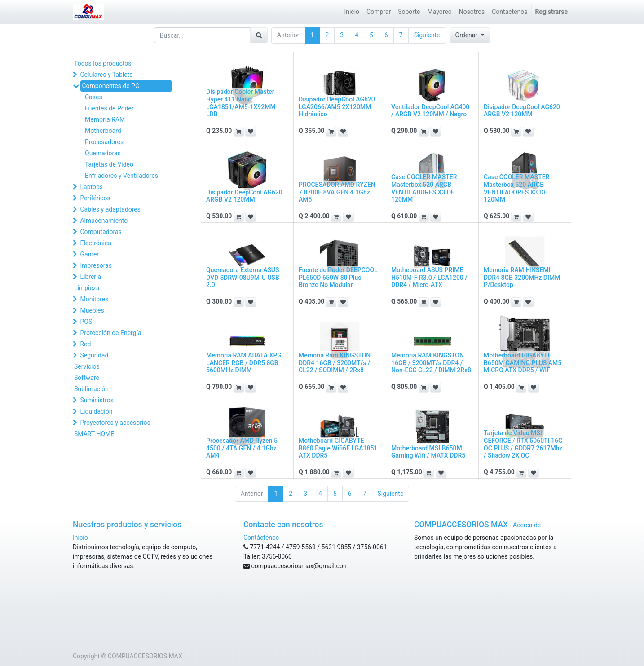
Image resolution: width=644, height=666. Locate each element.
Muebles (92, 310)
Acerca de (527, 525)
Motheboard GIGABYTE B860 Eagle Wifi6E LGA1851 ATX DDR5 (338, 448)
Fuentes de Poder (109, 108)
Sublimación (91, 389)
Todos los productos (103, 63)
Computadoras (101, 232)
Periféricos (95, 198)
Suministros (97, 400)
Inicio (80, 538)
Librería (90, 277)
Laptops (91, 187)
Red (85, 344)
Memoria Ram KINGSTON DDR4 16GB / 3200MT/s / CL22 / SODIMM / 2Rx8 (335, 363)
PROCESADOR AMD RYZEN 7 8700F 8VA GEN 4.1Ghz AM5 (337, 192)
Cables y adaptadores (110, 209)
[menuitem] (352, 12)
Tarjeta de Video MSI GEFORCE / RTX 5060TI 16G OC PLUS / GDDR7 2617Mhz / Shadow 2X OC (523, 444)
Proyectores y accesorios (115, 423)
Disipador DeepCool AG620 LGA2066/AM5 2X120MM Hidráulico (337, 107)
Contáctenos (261, 538)
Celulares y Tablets (106, 75)
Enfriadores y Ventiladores (121, 176)
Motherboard (103, 131)
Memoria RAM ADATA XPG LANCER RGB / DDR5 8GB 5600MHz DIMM (244, 363)
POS (86, 322)
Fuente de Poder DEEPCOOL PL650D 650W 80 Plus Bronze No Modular (338, 278)
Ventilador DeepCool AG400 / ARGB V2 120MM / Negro (430, 111)
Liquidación (96, 411)
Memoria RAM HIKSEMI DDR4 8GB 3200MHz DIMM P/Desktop (522, 278)
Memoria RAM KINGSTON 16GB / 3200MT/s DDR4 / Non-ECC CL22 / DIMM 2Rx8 (431, 363)
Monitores (94, 299)
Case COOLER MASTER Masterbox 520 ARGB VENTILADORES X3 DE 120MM (424, 188)
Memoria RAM (105, 119)
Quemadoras (103, 153)
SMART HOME (94, 434)
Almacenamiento (104, 221)
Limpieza (87, 288)
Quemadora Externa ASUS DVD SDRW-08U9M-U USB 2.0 (243, 278)
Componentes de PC (110, 86)
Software (87, 378)
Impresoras (96, 265)
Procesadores (104, 142)
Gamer (89, 254)
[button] (470, 35)
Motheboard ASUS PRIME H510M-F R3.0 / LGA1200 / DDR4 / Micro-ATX (429, 278)
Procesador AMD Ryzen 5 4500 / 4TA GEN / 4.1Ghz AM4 (242, 448)
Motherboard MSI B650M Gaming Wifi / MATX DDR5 (428, 452)
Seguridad (94, 355)
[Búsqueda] (259, 35)
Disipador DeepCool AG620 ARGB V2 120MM (522, 111)
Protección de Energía (110, 333)
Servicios (87, 366)
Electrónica (95, 243)
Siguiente (427, 35)
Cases (94, 97)
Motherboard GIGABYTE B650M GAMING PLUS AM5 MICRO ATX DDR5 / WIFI (523, 363)
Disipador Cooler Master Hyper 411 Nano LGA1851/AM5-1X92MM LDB (241, 103)
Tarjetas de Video (109, 164)
